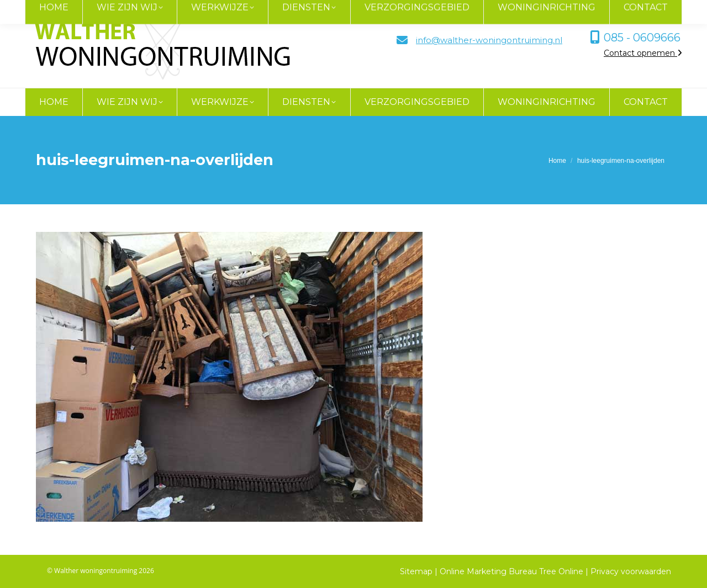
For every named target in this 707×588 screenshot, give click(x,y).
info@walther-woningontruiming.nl (489, 40)
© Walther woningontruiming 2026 (101, 571)
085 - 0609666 (642, 38)
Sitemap (416, 571)
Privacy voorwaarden (631, 571)
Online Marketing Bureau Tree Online (513, 571)
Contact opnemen (643, 53)
